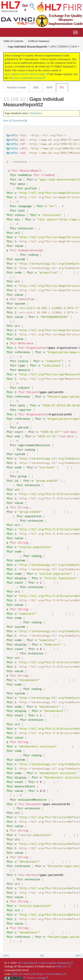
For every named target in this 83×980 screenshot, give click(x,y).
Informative (36, 113)
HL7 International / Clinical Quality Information (44, 962)
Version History (54, 973)
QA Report (38, 973)
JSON (49, 87)
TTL (62, 87)
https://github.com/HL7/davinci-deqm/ (25, 74)
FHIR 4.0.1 (62, 966)
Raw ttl (7, 121)
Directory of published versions (25, 78)
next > (75, 46)
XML (36, 87)
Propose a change (36, 977)
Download (18, 121)
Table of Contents (21, 973)
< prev (52, 46)
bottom (64, 46)
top (42, 955)
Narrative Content (16, 87)
